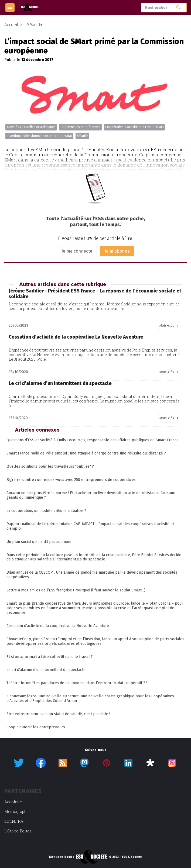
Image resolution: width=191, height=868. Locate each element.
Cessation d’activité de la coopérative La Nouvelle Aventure (58, 626)
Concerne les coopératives (80, 127)
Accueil (11, 25)
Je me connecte (77, 251)
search (178, 7)
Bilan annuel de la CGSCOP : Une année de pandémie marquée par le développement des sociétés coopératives (92, 575)
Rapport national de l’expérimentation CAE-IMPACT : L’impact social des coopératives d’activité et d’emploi (90, 526)
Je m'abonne (117, 251)
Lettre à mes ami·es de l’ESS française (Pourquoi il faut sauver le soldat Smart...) (76, 590)
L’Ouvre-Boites (18, 831)
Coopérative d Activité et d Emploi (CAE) (134, 127)
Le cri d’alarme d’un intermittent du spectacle (46, 670)
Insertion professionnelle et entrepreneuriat (39, 136)
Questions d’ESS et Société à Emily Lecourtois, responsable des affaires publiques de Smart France (93, 440)
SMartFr (82, 136)
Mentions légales (62, 857)
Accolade (13, 802)
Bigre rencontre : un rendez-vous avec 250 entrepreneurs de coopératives (71, 480)
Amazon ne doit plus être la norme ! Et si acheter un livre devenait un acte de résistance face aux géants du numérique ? (91, 495)
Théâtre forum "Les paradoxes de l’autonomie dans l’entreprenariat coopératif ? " (77, 683)
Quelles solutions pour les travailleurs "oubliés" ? (50, 466)
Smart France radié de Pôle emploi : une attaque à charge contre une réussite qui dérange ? (86, 453)
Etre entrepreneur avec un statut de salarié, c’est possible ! (58, 714)
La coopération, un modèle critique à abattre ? (46, 511)
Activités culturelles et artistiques (31, 127)
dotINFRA (14, 821)
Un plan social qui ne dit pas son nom (39, 542)
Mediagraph (16, 812)
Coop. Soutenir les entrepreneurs (36, 727)
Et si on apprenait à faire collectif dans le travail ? (50, 657)
